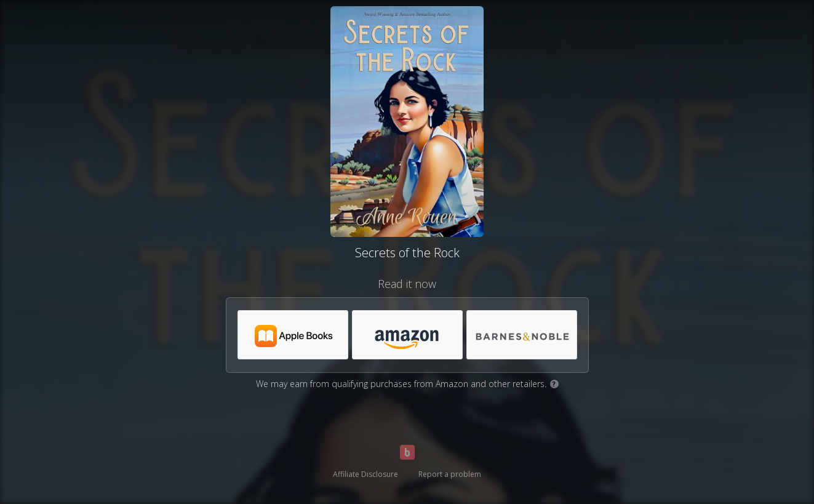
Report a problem (450, 474)
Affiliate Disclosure (365, 474)
